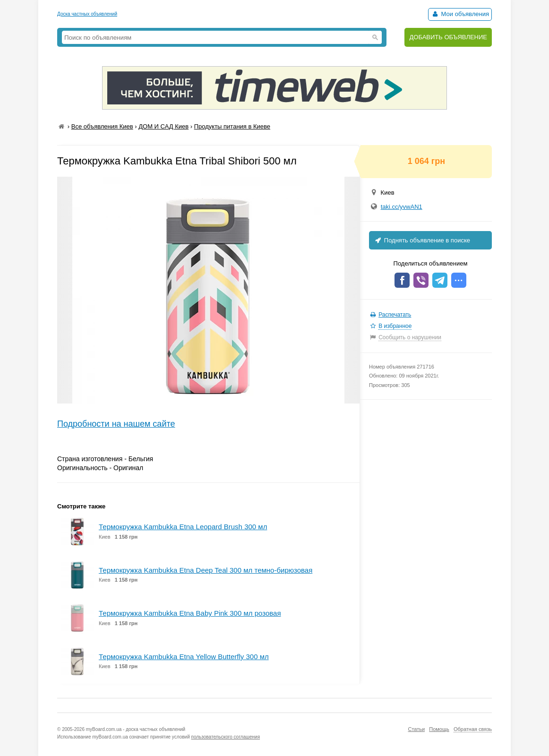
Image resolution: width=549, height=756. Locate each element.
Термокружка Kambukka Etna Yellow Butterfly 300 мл (184, 657)
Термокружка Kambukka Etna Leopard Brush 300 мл (183, 527)
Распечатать (395, 315)
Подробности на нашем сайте (116, 424)
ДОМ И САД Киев (163, 126)
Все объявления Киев (102, 126)
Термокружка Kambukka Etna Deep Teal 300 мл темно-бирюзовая (206, 570)
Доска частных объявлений (87, 14)
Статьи (416, 729)
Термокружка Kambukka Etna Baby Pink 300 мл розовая (190, 613)
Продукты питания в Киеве (232, 126)
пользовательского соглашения (226, 737)
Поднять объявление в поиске (422, 240)
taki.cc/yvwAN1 (402, 207)
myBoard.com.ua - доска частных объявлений (136, 729)
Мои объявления (460, 14)
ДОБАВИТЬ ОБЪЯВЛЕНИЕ (448, 37)
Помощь (439, 729)
